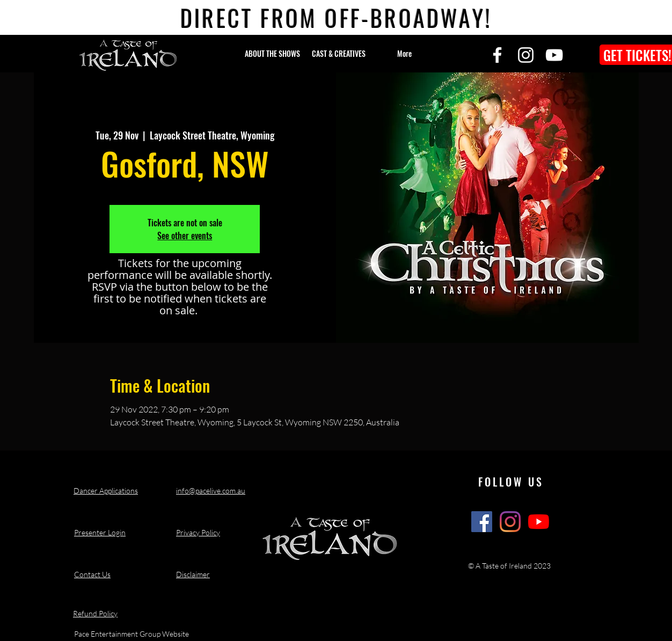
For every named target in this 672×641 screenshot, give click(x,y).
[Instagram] (526, 55)
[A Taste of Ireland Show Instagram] (510, 522)
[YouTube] (554, 55)
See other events (185, 235)
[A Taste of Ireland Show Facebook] (482, 522)
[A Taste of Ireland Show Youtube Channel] (539, 522)
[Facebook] (497, 55)
